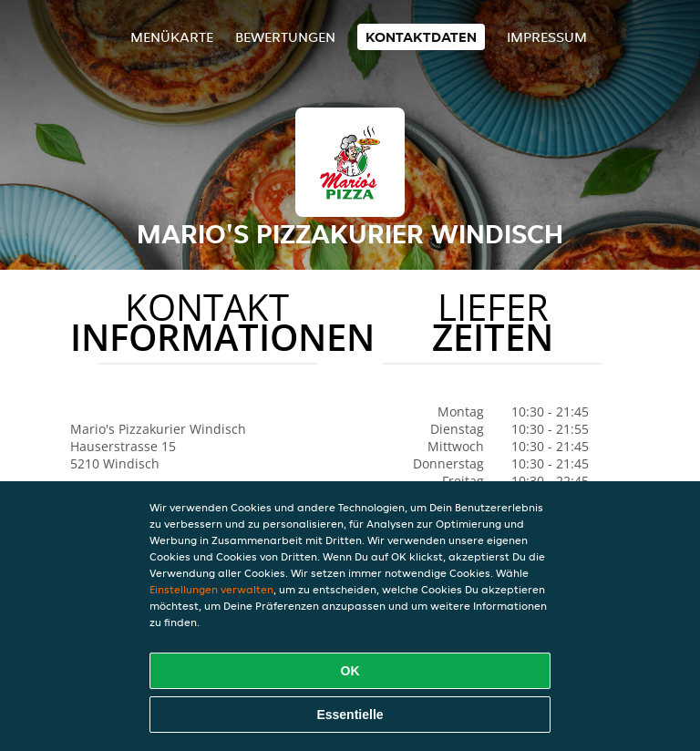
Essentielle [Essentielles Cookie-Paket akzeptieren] (350, 715)
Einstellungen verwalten (211, 589)
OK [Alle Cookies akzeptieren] (350, 671)
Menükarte (172, 37)
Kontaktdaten (421, 37)
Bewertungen (285, 37)
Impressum (547, 37)
